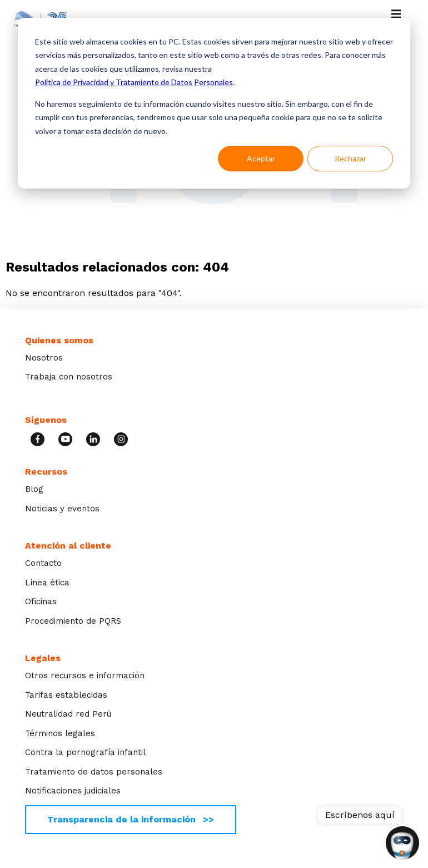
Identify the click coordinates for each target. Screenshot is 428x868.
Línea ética (47, 583)
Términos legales (60, 733)
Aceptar (261, 158)
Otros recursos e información (85, 675)
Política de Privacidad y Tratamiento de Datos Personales (134, 82)
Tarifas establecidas (66, 695)
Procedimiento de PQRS (73, 621)
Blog (34, 489)
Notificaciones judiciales (73, 791)
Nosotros (44, 358)
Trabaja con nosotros (69, 377)
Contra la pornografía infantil (85, 752)
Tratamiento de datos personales (94, 772)
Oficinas (41, 601)
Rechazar (350, 158)
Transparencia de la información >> (131, 819)
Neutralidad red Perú (68, 714)
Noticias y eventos (62, 509)
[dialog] (214, 103)
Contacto (43, 563)
